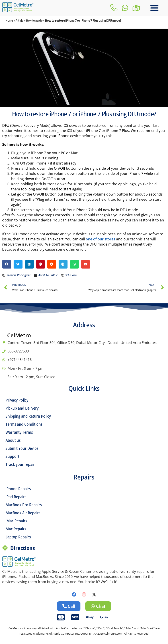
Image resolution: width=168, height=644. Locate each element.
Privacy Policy (17, 400)
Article (19, 20)
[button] (154, 8)
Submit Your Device (22, 448)
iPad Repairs (16, 497)
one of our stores (100, 239)
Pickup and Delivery (22, 408)
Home (9, 20)
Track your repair (20, 464)
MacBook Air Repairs (23, 513)
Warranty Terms (19, 432)
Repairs (84, 477)
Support (12, 456)
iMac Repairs (16, 521)
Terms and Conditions (24, 424)
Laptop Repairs (18, 537)
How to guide (34, 20)
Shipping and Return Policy (28, 416)
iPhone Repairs (18, 489)
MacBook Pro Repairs (24, 505)
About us (13, 440)
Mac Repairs (16, 529)
